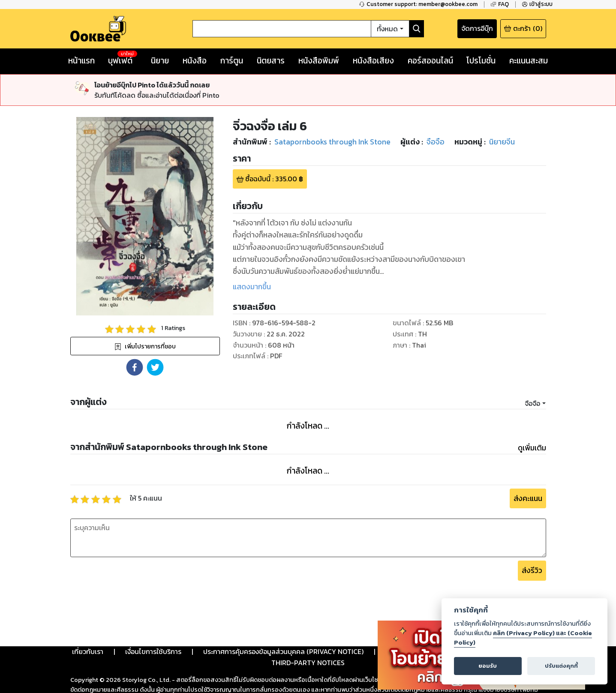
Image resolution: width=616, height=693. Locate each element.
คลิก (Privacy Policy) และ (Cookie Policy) (523, 638)
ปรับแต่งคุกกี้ (561, 666)
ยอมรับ (488, 666)
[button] (135, 367)
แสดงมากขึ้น (252, 287)
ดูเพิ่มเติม (532, 448)
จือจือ (532, 403)
